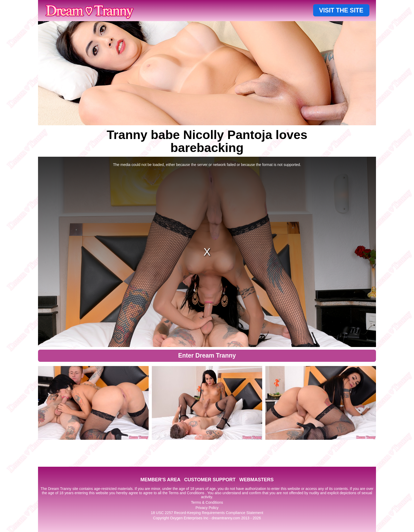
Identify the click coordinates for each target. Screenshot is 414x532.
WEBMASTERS (256, 480)
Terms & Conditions (207, 502)
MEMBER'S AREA (161, 480)
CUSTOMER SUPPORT (210, 480)
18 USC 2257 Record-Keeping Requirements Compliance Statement (207, 513)
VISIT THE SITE (341, 10)
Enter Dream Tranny (207, 355)
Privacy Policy (207, 508)
